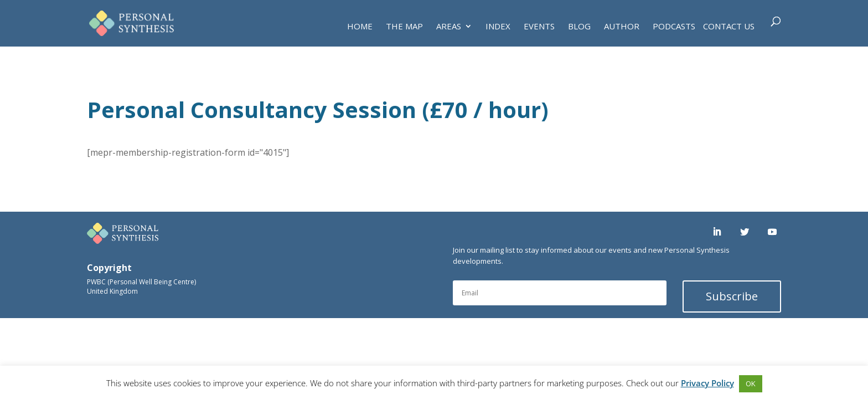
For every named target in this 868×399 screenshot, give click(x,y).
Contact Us (729, 27)
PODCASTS (674, 27)
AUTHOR (622, 27)
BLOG (579, 27)
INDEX (498, 27)
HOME (360, 27)
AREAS (449, 27)
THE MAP (404, 27)
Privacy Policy (707, 383)
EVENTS (539, 27)
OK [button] (751, 383)
